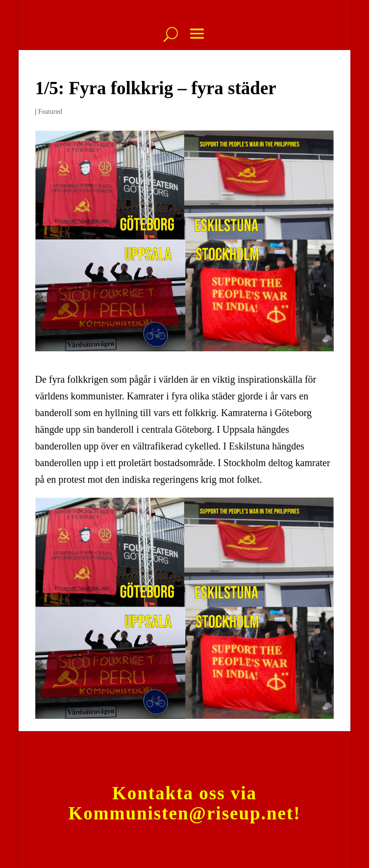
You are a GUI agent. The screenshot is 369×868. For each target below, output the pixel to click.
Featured (50, 112)
